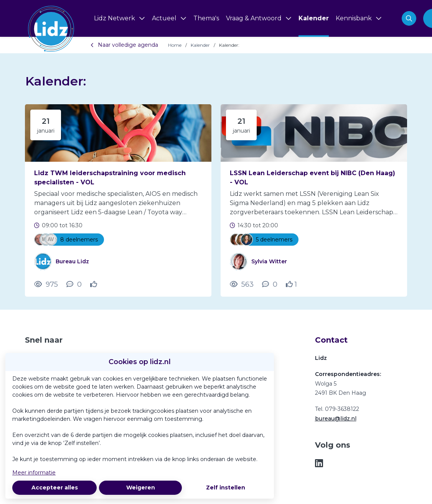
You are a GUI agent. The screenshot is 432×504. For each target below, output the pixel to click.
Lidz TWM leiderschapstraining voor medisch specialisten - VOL (110, 178)
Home (175, 45)
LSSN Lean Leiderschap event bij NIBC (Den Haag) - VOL (312, 178)
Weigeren (141, 488)
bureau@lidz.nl (336, 419)
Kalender (200, 45)
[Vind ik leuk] (95, 284)
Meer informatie (34, 473)
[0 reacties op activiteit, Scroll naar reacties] (74, 284)
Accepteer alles (55, 488)
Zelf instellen (226, 488)
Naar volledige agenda (124, 45)
